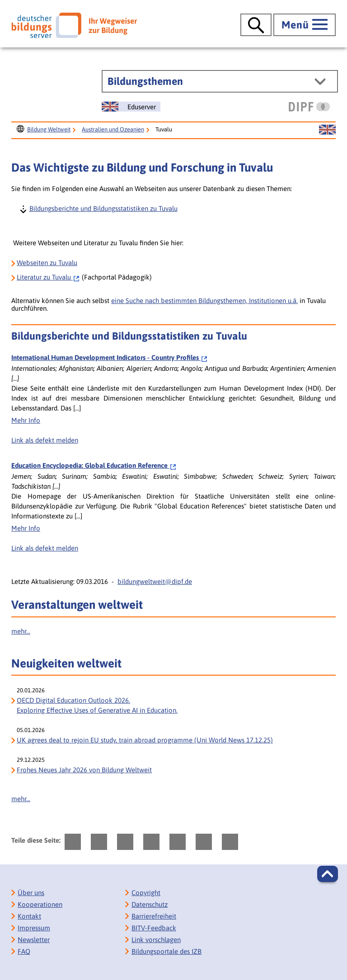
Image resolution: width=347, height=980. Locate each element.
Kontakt (29, 916)
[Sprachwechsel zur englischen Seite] (131, 107)
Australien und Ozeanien (113, 129)
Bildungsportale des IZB (166, 951)
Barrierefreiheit (154, 916)
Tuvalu (48, 277)
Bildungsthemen (145, 81)
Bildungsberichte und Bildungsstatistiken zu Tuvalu (103, 208)
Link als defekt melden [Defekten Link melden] (45, 440)
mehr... (21, 631)
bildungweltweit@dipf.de (155, 581)
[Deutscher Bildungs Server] (74, 25)
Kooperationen (40, 904)
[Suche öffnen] (256, 25)
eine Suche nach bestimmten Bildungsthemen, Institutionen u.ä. (204, 301)
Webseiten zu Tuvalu (47, 263)
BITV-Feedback (154, 928)
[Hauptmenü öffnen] (305, 25)
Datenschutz (150, 904)
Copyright (146, 893)
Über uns (31, 893)
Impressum (34, 928)
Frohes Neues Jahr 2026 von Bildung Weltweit (84, 770)
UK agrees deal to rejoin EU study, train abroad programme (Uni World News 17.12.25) (145, 740)
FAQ (24, 951)
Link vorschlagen (156, 940)
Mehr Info (26, 420)
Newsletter (34, 940)
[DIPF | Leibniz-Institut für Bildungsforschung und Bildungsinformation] (309, 107)
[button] (328, 874)
